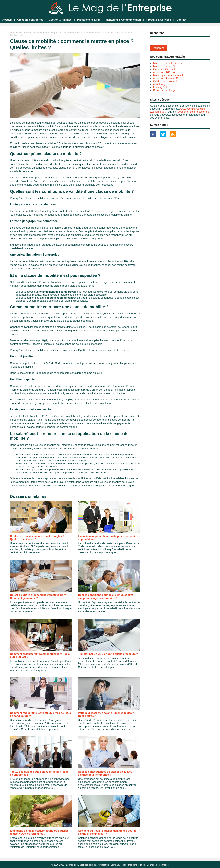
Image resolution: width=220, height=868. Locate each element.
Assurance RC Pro (164, 72)
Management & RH (89, 20)
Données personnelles (158, 865)
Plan (124, 865)
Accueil (7, 20)
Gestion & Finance (60, 20)
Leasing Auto (161, 87)
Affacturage (160, 84)
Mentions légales (136, 865)
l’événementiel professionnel (193, 112)
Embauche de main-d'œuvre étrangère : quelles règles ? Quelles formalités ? (39, 832)
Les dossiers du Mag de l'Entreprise (42, 33)
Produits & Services (159, 20)
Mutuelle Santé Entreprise (168, 63)
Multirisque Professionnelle (169, 75)
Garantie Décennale (165, 69)
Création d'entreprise (30, 20)
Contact (181, 20)
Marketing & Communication (123, 20)
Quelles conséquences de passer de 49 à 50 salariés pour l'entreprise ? (105, 773)
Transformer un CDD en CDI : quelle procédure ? (108, 654)
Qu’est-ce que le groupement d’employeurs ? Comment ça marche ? (38, 596)
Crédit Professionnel (165, 81)
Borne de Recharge (164, 90)
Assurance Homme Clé (167, 78)
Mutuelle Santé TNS (165, 66)
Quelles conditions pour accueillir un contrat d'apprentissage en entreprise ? (106, 596)
